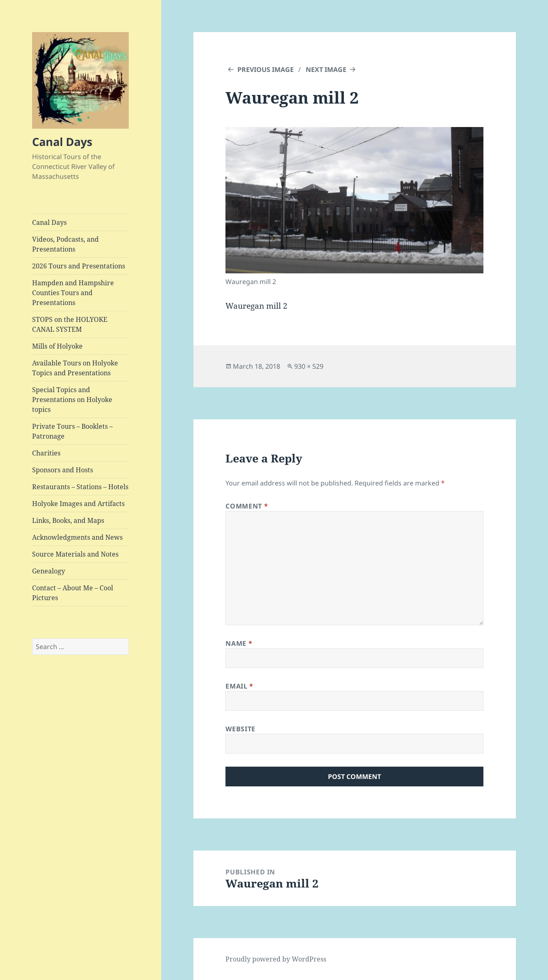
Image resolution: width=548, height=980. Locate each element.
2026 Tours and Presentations (79, 266)
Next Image (326, 69)
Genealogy (49, 571)
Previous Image (266, 69)
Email (239, 686)
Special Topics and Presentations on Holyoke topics (72, 400)
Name (239, 643)
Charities (46, 453)
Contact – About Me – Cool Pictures (73, 593)
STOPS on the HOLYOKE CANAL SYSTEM (70, 324)
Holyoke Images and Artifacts (78, 504)
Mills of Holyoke (57, 346)
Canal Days (62, 142)
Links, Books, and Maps (68, 520)
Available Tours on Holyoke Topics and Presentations (75, 368)
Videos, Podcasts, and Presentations (65, 244)
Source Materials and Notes (75, 554)
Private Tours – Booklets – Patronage (72, 431)
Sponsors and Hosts (63, 470)
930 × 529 (309, 366)
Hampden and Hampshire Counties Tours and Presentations (73, 293)
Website (240, 729)
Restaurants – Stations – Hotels (80, 487)
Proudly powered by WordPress (276, 959)
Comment (247, 506)
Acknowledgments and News (77, 537)
